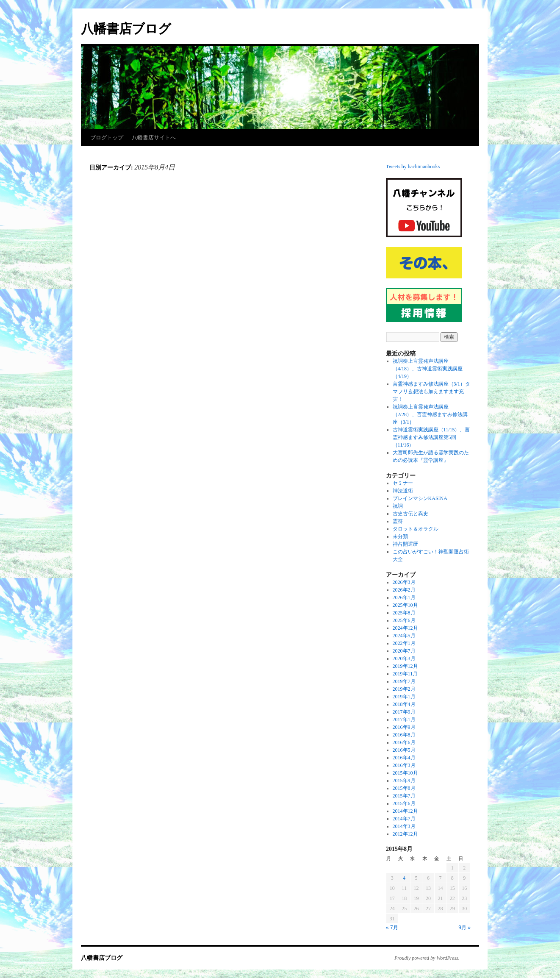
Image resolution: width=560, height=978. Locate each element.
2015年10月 (405, 773)
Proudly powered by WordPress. (427, 958)
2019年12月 (405, 666)
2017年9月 (404, 712)
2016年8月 (404, 735)
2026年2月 (404, 590)
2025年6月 (404, 620)
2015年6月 (404, 803)
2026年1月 (404, 597)
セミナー (403, 483)
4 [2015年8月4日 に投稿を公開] (404, 878)
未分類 (400, 536)
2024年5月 (404, 636)
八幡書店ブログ (126, 29)
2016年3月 (404, 765)
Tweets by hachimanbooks (413, 167)
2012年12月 (405, 834)
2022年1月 (404, 643)
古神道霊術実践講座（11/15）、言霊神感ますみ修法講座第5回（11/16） (431, 437)
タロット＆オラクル (416, 529)
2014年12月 (405, 811)
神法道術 (403, 491)
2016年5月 (404, 750)
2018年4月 (404, 704)
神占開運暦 (405, 544)
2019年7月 (404, 681)
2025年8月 (404, 613)
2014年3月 (404, 826)
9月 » (464, 928)
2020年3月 (404, 658)
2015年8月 (404, 788)
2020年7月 (404, 651)
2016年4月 (404, 758)
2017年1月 (404, 720)
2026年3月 (404, 582)
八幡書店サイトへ (154, 138)
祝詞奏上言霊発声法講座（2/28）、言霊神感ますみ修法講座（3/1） (430, 414)
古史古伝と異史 (410, 514)
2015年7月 (404, 796)
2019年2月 (404, 689)
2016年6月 (404, 742)
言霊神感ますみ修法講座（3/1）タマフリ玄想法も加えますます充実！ (431, 392)
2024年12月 (405, 628)
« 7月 (392, 928)
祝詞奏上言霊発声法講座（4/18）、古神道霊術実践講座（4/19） (428, 369)
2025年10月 (405, 605)
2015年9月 (404, 781)
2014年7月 (404, 819)
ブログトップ (107, 138)
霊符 (398, 521)
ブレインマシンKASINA (420, 498)
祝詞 (398, 506)
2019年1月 (404, 697)
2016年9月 (404, 727)
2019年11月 (405, 674)
